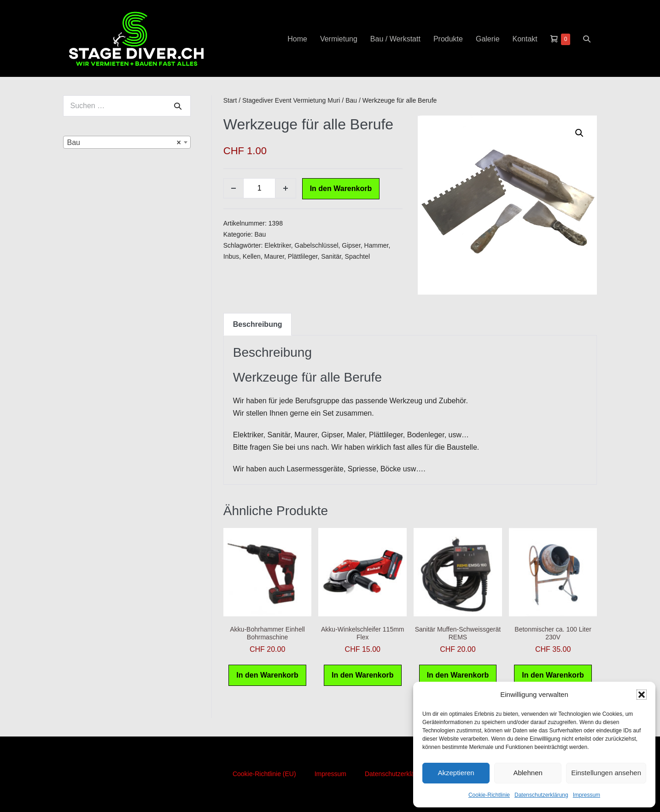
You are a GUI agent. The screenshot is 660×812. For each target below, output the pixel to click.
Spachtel (357, 256)
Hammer (377, 245)
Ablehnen (528, 773)
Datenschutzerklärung (541, 795)
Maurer (275, 256)
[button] (642, 695)
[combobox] (127, 142)
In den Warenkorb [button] (267, 675)
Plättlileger (303, 256)
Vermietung (339, 39)
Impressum (587, 795)
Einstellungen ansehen (606, 773)
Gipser (351, 245)
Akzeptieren (456, 773)
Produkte (448, 39)
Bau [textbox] (124, 143)
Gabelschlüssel (317, 245)
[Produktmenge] (259, 188)
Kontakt (525, 39)
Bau (351, 100)
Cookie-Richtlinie (489, 795)
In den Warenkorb (341, 188)
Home (297, 39)
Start (230, 100)
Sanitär (331, 256)
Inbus (231, 256)
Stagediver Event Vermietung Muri (291, 100)
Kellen (252, 256)
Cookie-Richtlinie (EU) (264, 774)
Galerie (488, 39)
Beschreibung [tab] (258, 324)
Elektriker (278, 245)
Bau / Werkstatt (395, 39)
